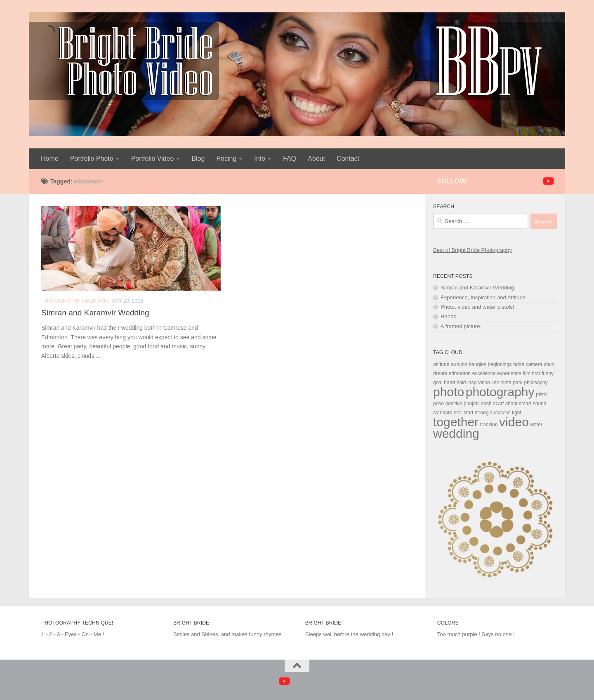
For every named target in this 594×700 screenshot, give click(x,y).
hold (461, 383)
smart (525, 404)
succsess (500, 413)
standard (443, 413)
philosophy (536, 383)
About (316, 159)
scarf (498, 404)
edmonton (460, 373)
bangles (478, 364)
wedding (456, 433)
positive (454, 404)
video (514, 422)
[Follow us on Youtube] (548, 181)
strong (482, 413)
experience (509, 373)
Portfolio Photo (92, 159)
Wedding (97, 301)
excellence (484, 373)
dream (440, 373)
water (536, 425)
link (495, 383)
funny (548, 373)
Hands (448, 316)
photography (500, 392)
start (468, 413)
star (458, 413)
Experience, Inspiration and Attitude (483, 297)
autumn (459, 364)
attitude (441, 364)
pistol (542, 395)
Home (50, 159)
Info (260, 159)
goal (438, 383)
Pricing (226, 159)
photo (449, 392)
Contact (348, 159)
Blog (198, 159)
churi (549, 364)
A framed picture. (461, 326)
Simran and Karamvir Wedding (95, 313)
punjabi (472, 404)
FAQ (290, 159)
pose (438, 404)
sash (486, 404)
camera (534, 364)
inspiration (479, 383)
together (456, 422)
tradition (489, 425)
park (517, 383)
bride (519, 364)
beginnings (500, 364)
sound (540, 404)
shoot (511, 404)
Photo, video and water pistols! (477, 307)
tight (517, 413)
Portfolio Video (153, 159)
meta (506, 383)
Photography (61, 301)
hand (449, 383)
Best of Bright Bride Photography (473, 250)
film (527, 373)
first (536, 373)
